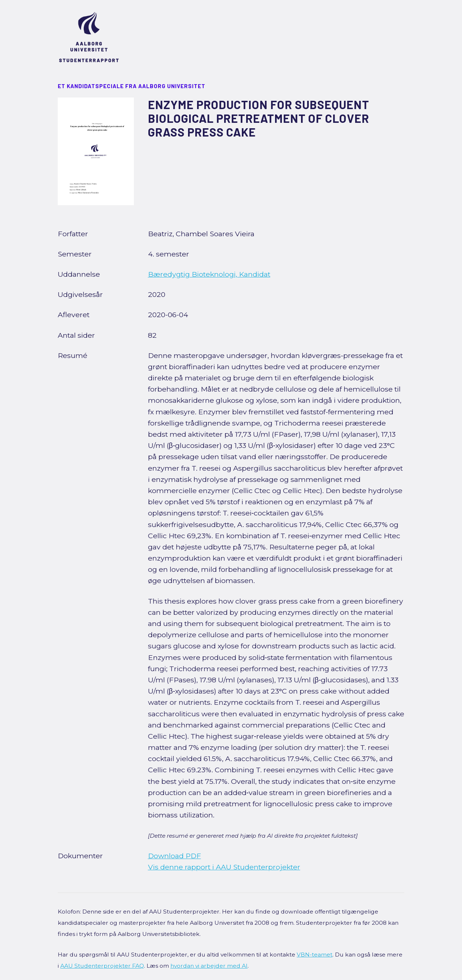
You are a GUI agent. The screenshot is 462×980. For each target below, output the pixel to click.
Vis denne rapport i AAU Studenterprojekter (224, 867)
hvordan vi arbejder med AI (209, 966)
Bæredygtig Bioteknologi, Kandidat (209, 274)
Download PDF (175, 856)
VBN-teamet (315, 955)
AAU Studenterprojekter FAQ (102, 966)
